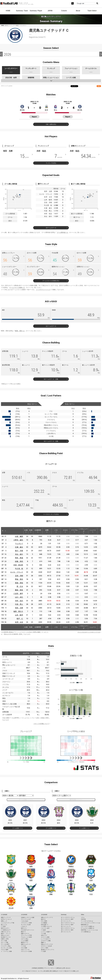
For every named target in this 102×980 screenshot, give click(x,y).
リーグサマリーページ (43, 290)
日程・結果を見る (51, 124)
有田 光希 (19, 608)
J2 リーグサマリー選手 (67, 925)
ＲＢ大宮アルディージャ (28, 930)
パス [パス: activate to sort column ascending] (56, 531)
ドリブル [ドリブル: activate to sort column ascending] (74, 531)
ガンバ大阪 (4, 941)
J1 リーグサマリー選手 (67, 919)
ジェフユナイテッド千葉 (8, 923)
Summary (64, 915)
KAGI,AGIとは (85, 925)
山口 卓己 (19, 597)
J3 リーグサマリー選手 (67, 930)
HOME (8, 11)
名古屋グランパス (6, 937)
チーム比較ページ (18, 828)
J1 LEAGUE (4, 915)
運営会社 (59, 968)
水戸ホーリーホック (6, 919)
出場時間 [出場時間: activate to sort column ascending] (38, 531)
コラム (83, 917)
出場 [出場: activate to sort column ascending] (26, 531)
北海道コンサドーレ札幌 (28, 917)
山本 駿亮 (19, 615)
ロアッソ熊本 (45, 948)
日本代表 (83, 919)
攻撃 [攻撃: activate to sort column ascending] (47, 531)
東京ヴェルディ (5, 928)
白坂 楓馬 (19, 536)
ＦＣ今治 (23, 946)
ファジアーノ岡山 (6, 946)
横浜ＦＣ (23, 932)
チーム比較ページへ (26, 800)
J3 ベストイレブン (66, 932)
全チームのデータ (51, 228)
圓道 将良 (19, 590)
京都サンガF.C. (5, 939)
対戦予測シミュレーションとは (89, 930)
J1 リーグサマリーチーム (68, 917)
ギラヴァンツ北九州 (46, 946)
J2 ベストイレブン (66, 926)
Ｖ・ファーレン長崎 (6, 951)
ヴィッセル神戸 (5, 944)
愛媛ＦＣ (43, 942)
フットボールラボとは (87, 921)
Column (64, 11)
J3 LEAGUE (44, 915)
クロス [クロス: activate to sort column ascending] (65, 531)
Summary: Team (22, 11)
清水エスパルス (5, 935)
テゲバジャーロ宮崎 (26, 951)
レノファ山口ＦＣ (46, 939)
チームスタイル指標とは (17, 288)
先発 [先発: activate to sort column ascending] (31, 531)
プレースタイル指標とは (88, 926)
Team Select (92, 11)
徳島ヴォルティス (26, 944)
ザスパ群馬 (44, 921)
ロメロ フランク (17, 572)
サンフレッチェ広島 (6, 948)
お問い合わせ (66, 968)
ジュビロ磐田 (25, 941)
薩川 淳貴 (19, 551)
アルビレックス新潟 (26, 937)
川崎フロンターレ (6, 932)
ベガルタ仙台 (25, 921)
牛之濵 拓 (19, 569)
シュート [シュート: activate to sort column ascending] (93, 531)
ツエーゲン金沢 (45, 928)
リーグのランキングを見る (51, 514)
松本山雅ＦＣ (45, 925)
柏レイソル (4, 925)
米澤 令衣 (19, 622)
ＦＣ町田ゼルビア (6, 930)
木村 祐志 (19, 601)
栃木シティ (24, 928)
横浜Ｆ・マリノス (6, 934)
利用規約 (35, 968)
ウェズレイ (19, 544)
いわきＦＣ (24, 926)
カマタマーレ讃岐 (46, 941)
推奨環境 (41, 968)
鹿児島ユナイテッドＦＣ (48, 950)
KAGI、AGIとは (20, 331)
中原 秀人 (19, 604)
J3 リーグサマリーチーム (68, 928)
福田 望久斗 (18, 611)
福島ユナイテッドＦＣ (47, 917)
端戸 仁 (20, 619)
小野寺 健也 (18, 540)
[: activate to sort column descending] (3, 531)
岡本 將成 (19, 558)
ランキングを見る (51, 163)
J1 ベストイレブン (66, 921)
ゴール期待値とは (62, 232)
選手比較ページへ (76, 800)
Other (83, 915)
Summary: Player (36, 11)
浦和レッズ (4, 921)
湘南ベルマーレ (25, 934)
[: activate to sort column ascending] (5, 531)
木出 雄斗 (19, 554)
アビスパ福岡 (5, 950)
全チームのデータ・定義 (51, 379)
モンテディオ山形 (26, 925)
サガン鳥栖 (24, 948)
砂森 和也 (19, 561)
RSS (99, 86)
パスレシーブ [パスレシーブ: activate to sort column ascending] (84, 531)
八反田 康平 (18, 594)
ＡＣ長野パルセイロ (46, 926)
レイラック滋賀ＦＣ (46, 932)
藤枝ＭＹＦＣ (25, 942)
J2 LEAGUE (24, 915)
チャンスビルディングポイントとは (89, 632)
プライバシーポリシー (50, 968)
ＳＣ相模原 (44, 923)
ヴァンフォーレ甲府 (26, 935)
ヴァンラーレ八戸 (26, 919)
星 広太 (20, 586)
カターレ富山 (25, 939)
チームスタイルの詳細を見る (51, 281)
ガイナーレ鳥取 (45, 937)
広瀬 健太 (19, 547)
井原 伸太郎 (18, 565)
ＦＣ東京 (3, 926)
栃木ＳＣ (43, 919)
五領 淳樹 (19, 576)
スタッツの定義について (41, 724)
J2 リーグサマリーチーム (68, 923)
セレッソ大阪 (5, 942)
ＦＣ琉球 (43, 951)
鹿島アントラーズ (6, 917)
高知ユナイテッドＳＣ (47, 944)
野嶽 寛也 (19, 579)
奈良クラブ (44, 935)
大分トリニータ (25, 950)
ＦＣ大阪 (43, 934)
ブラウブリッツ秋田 (26, 923)
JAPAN (50, 11)
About (78, 11)
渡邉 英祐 (19, 583)
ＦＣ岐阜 (43, 930)
